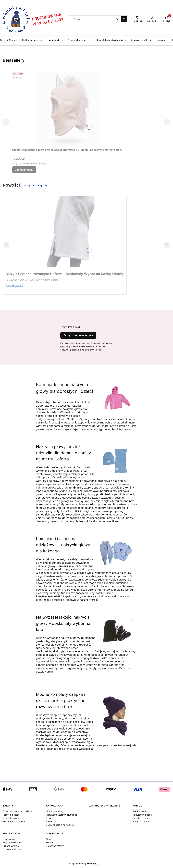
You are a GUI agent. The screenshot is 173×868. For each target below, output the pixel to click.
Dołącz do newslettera (78, 335)
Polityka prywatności (144, 821)
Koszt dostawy (11, 818)
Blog (48, 818)
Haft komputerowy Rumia (60, 815)
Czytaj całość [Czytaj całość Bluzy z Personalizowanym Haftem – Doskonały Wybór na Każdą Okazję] (14, 285)
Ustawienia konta (12, 849)
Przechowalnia (11, 846)
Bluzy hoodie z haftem (59, 825)
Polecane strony (55, 846)
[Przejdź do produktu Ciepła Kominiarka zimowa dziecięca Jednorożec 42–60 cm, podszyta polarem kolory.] (67, 109)
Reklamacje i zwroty (14, 821)
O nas (49, 839)
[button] (124, 19)
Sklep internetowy (83, 864)
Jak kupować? (140, 811)
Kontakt (50, 842)
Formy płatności (11, 815)
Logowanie (9, 839)
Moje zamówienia (12, 842)
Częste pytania (141, 818)
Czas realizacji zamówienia (17, 811)
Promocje (51, 821)
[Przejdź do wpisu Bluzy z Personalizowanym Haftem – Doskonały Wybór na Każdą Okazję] (65, 232)
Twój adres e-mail (70, 327)
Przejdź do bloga (36, 185)
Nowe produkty (55, 811)
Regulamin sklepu (142, 815)
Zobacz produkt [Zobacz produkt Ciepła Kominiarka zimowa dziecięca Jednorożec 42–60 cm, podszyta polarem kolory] (24, 170)
